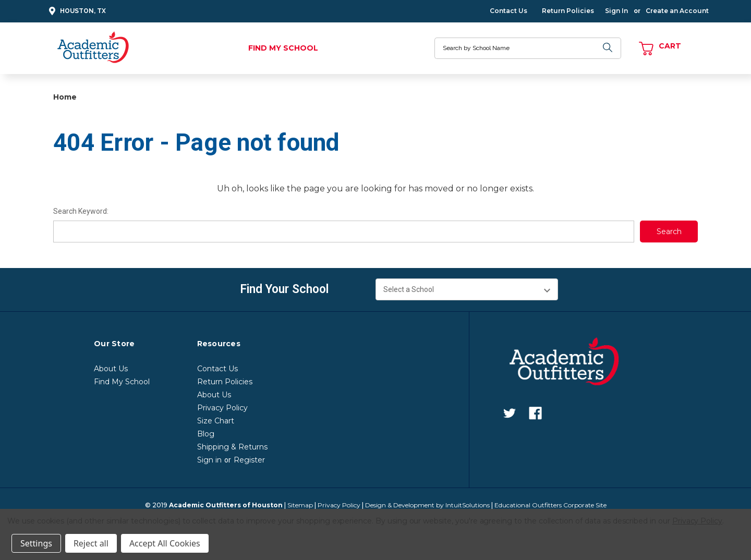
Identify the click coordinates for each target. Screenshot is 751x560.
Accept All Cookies (165, 543)
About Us (111, 369)
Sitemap (300, 505)
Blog (206, 434)
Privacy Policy (222, 408)
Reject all (91, 543)
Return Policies (568, 11)
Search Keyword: (81, 211)
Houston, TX (76, 11)
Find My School (283, 48)
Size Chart (216, 421)
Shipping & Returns (232, 447)
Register (249, 460)
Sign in (209, 460)
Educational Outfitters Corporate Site (550, 505)
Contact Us (508, 11)
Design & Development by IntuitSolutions (427, 505)
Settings (36, 543)
